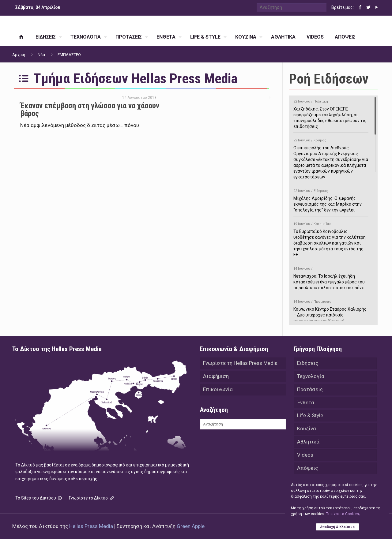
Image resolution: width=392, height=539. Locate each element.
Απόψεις (307, 471)
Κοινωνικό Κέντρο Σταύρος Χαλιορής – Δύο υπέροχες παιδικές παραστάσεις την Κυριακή (331, 310)
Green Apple (191, 526)
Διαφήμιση (216, 377)
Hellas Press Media (91, 526)
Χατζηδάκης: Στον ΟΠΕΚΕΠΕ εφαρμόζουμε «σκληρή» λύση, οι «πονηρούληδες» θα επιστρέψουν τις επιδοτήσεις (331, 113)
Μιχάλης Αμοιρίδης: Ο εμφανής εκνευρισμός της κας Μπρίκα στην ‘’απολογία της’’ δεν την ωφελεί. (331, 199)
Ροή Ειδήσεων (329, 79)
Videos (305, 458)
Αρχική (19, 55)
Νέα (41, 55)
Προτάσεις (310, 390)
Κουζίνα (307, 431)
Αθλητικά (308, 444)
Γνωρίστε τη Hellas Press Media (240, 363)
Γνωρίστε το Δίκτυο (92, 498)
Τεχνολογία (311, 377)
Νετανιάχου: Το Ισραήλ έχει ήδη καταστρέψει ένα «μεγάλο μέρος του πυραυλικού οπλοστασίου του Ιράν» (331, 277)
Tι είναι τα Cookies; (343, 514)
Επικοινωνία (218, 390)
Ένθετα (306, 404)
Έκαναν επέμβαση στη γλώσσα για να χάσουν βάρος (90, 110)
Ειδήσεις (308, 363)
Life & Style (310, 417)
